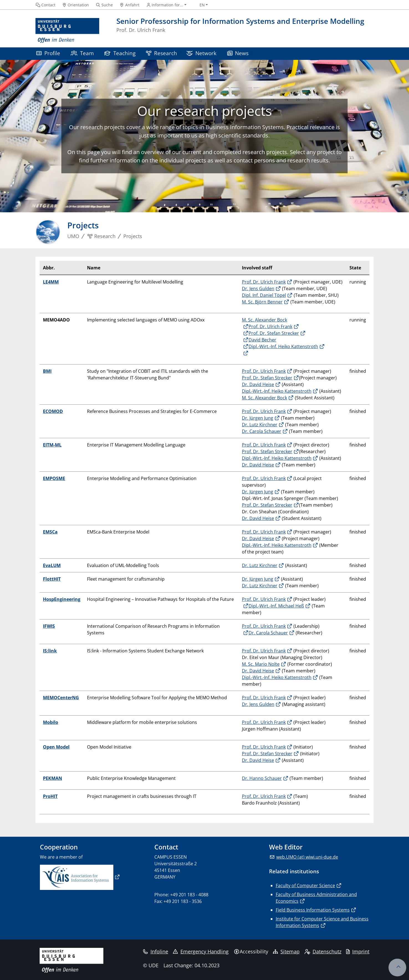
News (238, 53)
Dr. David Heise (258, 384)
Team (82, 53)
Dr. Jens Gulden (258, 289)
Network (201, 53)
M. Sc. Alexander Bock (264, 398)
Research (162, 53)
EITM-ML (52, 445)
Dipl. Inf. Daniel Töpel (264, 295)
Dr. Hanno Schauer (262, 778)
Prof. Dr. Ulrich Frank (264, 282)
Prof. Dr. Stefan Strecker (274, 333)
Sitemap (286, 951)
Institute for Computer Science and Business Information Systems (322, 922)
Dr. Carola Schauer (262, 431)
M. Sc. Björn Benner (262, 302)
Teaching (120, 53)
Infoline (156, 951)
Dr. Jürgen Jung (258, 418)
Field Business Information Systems (313, 910)
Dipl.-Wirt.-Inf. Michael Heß (276, 606)
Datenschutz (323, 951)
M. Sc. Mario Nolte (261, 664)
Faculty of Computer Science (305, 885)
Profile (48, 53)
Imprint (358, 951)
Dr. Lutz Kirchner (260, 425)
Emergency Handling (201, 951)
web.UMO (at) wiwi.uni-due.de (307, 857)
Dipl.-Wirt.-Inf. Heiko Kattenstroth (283, 346)
